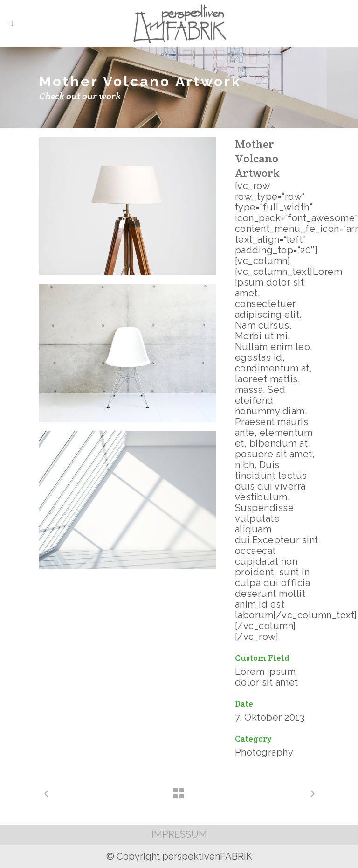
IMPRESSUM (179, 834)
